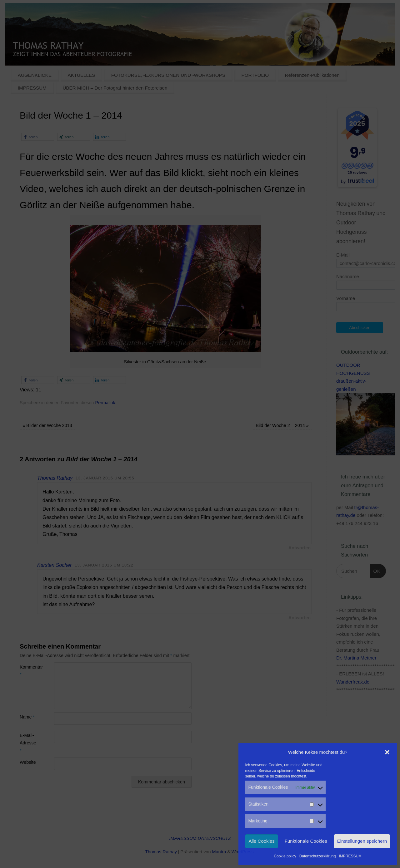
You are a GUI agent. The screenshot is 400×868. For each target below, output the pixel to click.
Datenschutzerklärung (318, 856)
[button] (387, 752)
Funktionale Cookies (306, 841)
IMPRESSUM (350, 856)
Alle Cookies (261, 841)
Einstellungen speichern (362, 841)
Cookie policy (285, 856)
